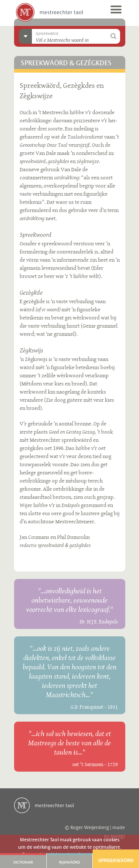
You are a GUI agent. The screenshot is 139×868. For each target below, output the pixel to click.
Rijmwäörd (69, 862)
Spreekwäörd (116, 861)
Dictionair (23, 862)
